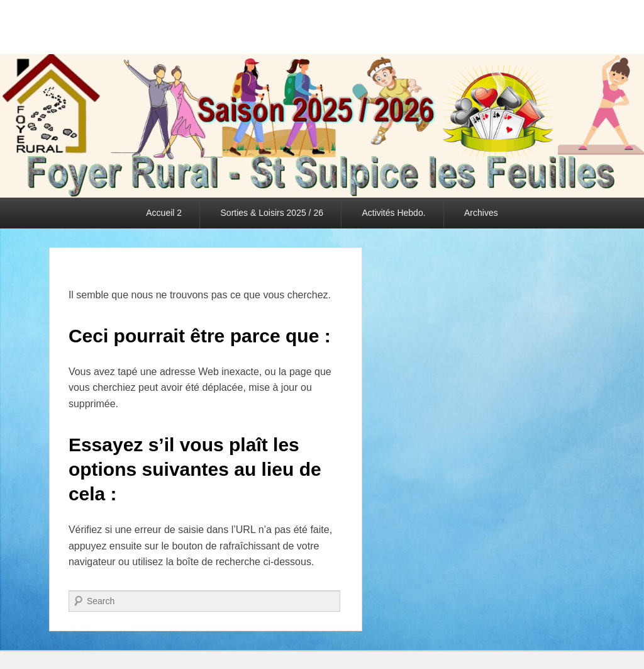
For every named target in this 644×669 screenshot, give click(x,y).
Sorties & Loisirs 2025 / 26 (272, 213)
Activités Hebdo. (393, 213)
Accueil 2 (164, 213)
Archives (481, 213)
